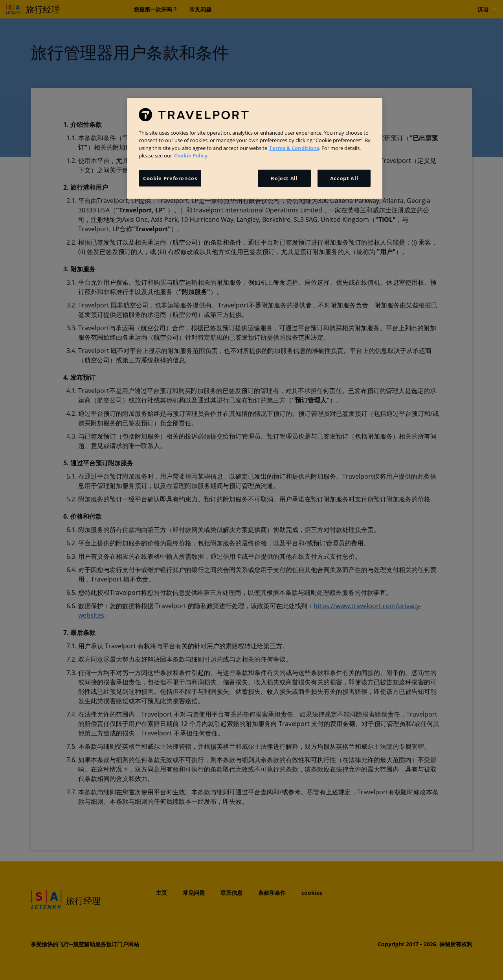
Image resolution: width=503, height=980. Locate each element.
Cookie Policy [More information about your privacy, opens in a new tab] (191, 155)
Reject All (284, 178)
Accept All (344, 178)
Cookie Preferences (170, 178)
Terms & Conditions (294, 148)
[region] (255, 148)
